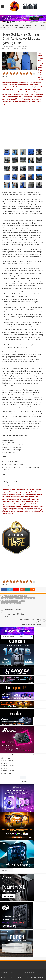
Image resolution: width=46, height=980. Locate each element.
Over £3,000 (7, 773)
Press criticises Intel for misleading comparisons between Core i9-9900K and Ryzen (16, 612)
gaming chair (30, 598)
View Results (23, 781)
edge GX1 (24, 596)
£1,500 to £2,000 (8, 766)
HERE (26, 435)
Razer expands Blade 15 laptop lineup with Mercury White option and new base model (30, 621)
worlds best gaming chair (11, 603)
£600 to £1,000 (8, 761)
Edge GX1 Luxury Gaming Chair (12, 598)
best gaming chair (12, 596)
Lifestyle (30, 48)
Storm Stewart (9, 47)
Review (22, 601)
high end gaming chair (10, 601)
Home (2, 25)
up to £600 (7, 758)
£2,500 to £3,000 (8, 771)
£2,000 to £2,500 (8, 768)
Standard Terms (39, 977)
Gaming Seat (23, 48)
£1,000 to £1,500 (8, 763)
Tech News (10, 25)
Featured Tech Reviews (23, 25)
